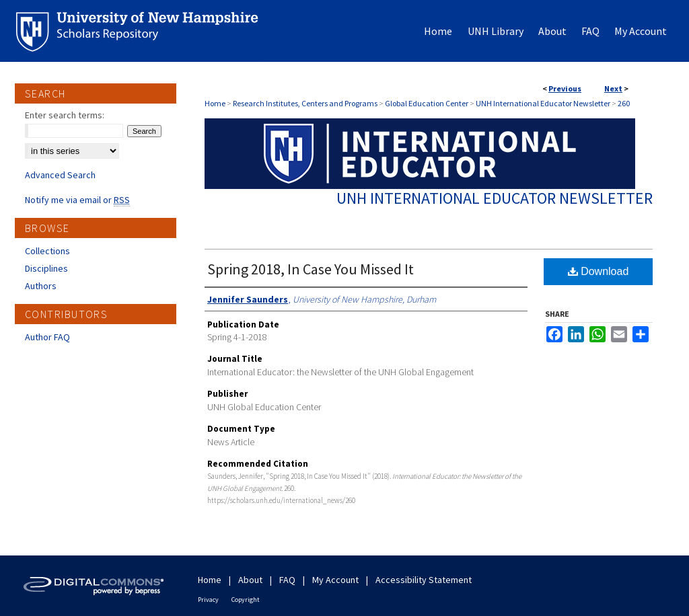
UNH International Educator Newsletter (543, 103)
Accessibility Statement (424, 580)
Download (599, 271)
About (250, 580)
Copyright (246, 600)
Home (215, 103)
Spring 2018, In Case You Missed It (311, 269)
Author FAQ (47, 337)
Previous (565, 88)
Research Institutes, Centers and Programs (305, 103)
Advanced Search (60, 175)
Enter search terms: (65, 115)
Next (613, 88)
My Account (335, 580)
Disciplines (46, 268)
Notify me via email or (77, 200)
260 (624, 103)
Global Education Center (427, 103)
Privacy (208, 600)
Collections (47, 251)
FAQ (287, 580)
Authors (41, 286)
